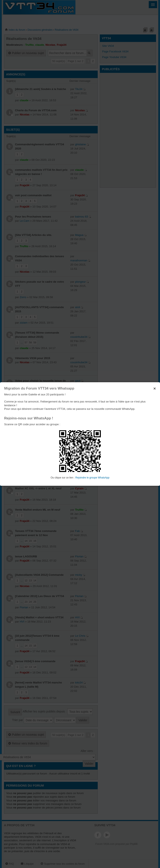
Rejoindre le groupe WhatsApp (92, 478)
